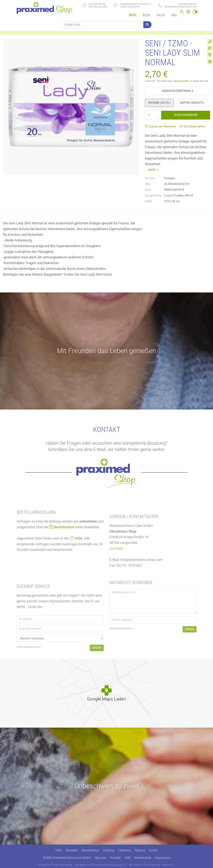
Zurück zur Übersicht (160, 123)
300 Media (66, 863)
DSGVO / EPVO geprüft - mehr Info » (152, 863)
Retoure (140, 848)
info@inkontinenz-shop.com (181, 7)
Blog (144, 13)
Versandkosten (181, 78)
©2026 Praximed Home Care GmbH (67, 855)
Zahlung (109, 848)
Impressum (163, 855)
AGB (128, 855)
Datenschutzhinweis (122, 648)
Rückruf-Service (188, 4)
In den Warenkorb (186, 112)
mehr (153, 166)
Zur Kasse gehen (192, 123)
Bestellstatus (90, 848)
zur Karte (116, 570)
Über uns (100, 855)
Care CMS (99, 863)
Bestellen (72, 848)
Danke (153, 848)
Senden (190, 649)
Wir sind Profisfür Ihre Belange (98, 5)
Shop (131, 13)
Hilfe (158, 13)
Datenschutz (143, 855)
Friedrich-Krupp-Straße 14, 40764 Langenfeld (136, 5)
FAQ (171, 13)
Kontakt (115, 855)
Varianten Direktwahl (178, 87)
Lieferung (124, 848)
